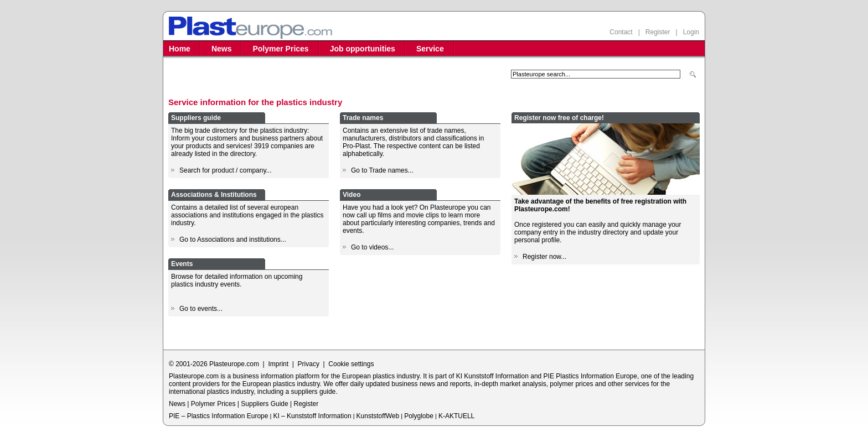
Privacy (309, 364)
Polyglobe (419, 416)
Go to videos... (372, 247)
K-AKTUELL (456, 416)
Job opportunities (363, 49)
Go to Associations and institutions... (233, 240)
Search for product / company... (226, 170)
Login (691, 32)
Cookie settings (351, 364)
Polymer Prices (280, 49)
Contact (621, 32)
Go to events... (201, 309)
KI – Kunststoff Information (312, 416)
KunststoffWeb (378, 416)
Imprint (278, 364)
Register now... (544, 257)
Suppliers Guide (264, 404)
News (222, 49)
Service (430, 49)
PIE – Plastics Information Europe (218, 416)
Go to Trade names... (382, 170)
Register (658, 32)
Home (180, 49)
